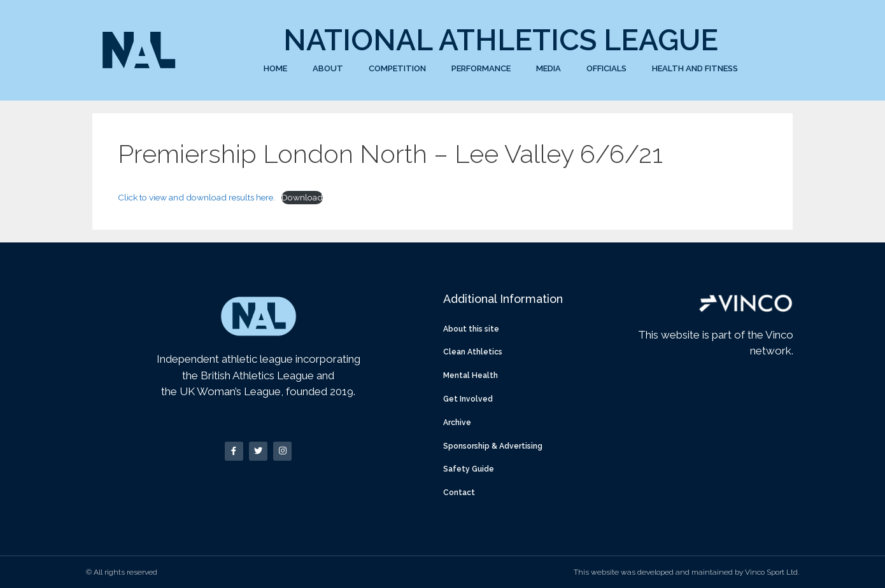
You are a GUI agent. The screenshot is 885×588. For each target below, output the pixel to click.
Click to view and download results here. (196, 197)
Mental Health (471, 375)
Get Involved (468, 399)
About (328, 68)
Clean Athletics (473, 352)
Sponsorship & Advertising (493, 446)
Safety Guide (469, 469)
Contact (459, 493)
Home (275, 68)
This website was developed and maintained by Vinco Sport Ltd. (686, 572)
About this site (471, 329)
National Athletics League (501, 40)
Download (302, 197)
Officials (606, 68)
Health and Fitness (695, 68)
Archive (457, 423)
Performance (481, 68)
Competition (397, 68)
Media (549, 68)
